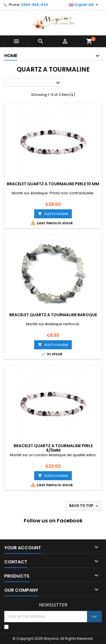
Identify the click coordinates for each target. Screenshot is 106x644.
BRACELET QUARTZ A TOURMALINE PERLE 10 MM (53, 184)
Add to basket (53, 214)
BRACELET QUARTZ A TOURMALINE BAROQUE (53, 315)
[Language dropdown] (84, 5)
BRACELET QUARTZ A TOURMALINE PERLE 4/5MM (53, 448)
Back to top (84, 506)
